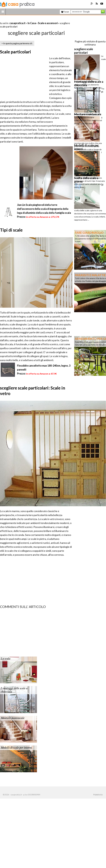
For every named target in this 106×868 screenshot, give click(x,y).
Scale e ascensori (48, 23)
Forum (65, 12)
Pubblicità (98, 795)
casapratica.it (17, 23)
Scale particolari (15, 52)
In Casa (32, 23)
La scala (6, 659)
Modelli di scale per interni (16, 748)
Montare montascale (13, 718)
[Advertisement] (33, 20)
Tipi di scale (11, 230)
